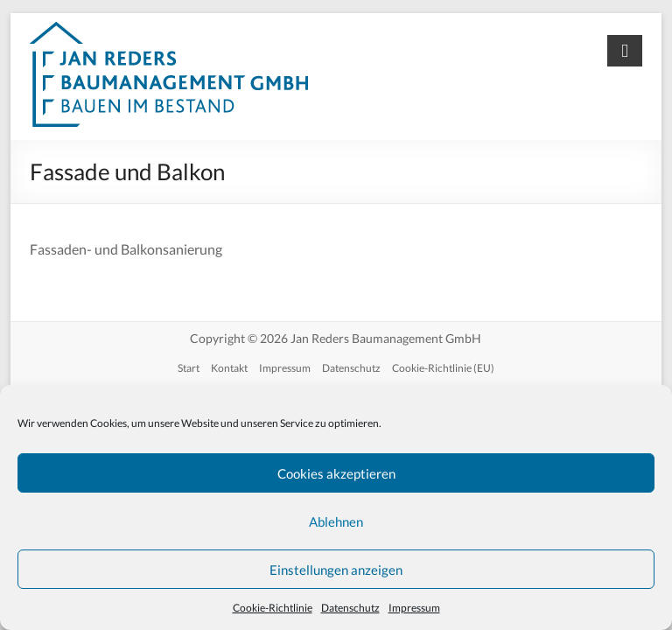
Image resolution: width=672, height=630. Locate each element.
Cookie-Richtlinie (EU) (443, 368)
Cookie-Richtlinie (273, 608)
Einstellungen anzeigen (336, 570)
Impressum (414, 608)
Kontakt (229, 368)
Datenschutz (350, 608)
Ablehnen (336, 521)
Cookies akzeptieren (336, 473)
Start (189, 368)
